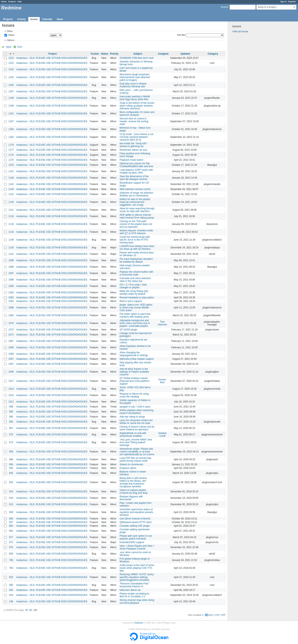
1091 (11, 301)
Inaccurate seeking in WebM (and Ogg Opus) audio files (135, 98)
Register (292, 2)
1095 (11, 286)
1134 (11, 189)
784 (11, 568)
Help (20, 2)
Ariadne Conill (162, 435)
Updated (185, 54)
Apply (9, 47)
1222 (11, 63)
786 (11, 560)
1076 (11, 323)
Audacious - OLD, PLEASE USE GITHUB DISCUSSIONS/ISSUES (52, 58)
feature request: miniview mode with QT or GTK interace (136, 232)
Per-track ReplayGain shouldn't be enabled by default (136, 260)
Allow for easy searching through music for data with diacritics (137, 210)
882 (11, 531)
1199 (11, 98)
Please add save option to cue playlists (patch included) (136, 537)
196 (11, 601)
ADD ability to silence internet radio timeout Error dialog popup (137, 216)
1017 (11, 381)
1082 (11, 315)
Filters (10, 31)
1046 (11, 372)
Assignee (163, 54)
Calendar (47, 19)
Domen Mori (162, 381)
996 (11, 412)
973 (11, 442)
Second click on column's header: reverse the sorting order (134, 121)
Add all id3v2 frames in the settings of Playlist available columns (134, 372)
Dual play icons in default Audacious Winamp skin (133, 85)
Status (11, 35)
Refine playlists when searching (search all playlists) (136, 412)
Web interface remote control (135, 189)
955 (11, 468)
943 (11, 482)
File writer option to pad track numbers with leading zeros (135, 315)
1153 (11, 165)
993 (11, 422)
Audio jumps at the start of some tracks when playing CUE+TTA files (137, 568)
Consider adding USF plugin (135, 526)
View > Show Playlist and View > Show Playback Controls (137, 547)
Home (4, 2)
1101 (11, 254)
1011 (11, 402)
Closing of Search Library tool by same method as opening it (137, 428)
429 (11, 595)
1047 (11, 364)
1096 (11, 280)
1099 (11, 260)
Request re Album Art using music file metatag (134, 395)
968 (11, 459)
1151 (11, 171)
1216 (11, 69)
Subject (138, 54)
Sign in (284, 2)
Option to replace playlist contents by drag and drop (133, 492)
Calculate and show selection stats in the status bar (135, 280)
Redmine (139, 623)
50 (30, 610)
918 (11, 498)
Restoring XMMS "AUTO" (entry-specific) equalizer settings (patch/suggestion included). (137, 577)
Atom (211, 615)
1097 (11, 273)
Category (213, 54)
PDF (223, 615)
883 (11, 526)
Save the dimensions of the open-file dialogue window (134, 178)
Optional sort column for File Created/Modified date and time (136, 165)
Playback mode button (131, 160)
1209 (11, 85)
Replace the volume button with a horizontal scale (136, 273)
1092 (11, 298)
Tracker (95, 54)
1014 (11, 389)
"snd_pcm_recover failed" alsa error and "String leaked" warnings (136, 442)
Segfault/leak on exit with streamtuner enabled (133, 435)
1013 (11, 395)
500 (11, 590)
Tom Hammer (162, 323)
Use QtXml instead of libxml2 (135, 519)
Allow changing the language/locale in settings (134, 354)
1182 (11, 137)
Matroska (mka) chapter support (137, 359)
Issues (34, 19)
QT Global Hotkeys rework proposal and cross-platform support (134, 381)
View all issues (240, 31)
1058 (11, 354)
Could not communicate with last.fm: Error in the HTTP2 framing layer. (135, 240)
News (60, 19)
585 (11, 585)
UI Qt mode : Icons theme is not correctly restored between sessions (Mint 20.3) (136, 137)
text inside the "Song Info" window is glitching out (133, 145)
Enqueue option (128, 468)
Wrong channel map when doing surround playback (137, 601)
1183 (11, 129)
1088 (11, 308)
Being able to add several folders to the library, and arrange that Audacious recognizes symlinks (133, 482)
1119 (11, 216)
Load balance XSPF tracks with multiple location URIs (136, 171)
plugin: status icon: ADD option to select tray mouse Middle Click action (136, 308)
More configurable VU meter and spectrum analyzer (137, 114)
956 (11, 464)
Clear (20, 47)
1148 (11, 178)
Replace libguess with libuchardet (131, 498)
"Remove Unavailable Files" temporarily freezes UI (134, 585)
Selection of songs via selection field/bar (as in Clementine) (136, 194)
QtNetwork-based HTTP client (135, 522)
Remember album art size (133, 150)
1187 (11, 121)
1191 (11, 114)
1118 (11, 224)
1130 (11, 202)
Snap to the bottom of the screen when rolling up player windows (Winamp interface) (137, 106)
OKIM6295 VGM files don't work (137, 58)
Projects (12, 2)
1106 (11, 240)
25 (26, 610)
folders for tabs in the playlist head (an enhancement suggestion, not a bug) (135, 202)
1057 (11, 359)
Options (11, 40)
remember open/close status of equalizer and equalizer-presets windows (136, 512)
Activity (21, 19)
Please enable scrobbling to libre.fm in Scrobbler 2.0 (134, 595)
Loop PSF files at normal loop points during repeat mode (135, 459)
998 (11, 407)
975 (11, 435)
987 (11, 428)
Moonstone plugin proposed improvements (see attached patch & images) (135, 77)
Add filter (181, 35)
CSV (217, 615)
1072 (11, 330)
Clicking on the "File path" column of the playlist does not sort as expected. (136, 224)
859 (11, 554)
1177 (11, 150)
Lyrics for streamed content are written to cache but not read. (136, 422)
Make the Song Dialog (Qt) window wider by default (134, 293)
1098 (11, 267)
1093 (11, 293)
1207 (11, 91)
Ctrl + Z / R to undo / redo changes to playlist (133, 286)
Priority (114, 54)
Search (224, 7)
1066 (11, 347)
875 (11, 542)
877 (11, 537)
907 (11, 522)
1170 (11, 160)
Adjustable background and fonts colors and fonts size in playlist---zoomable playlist (135, 323)
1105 (11, 248)
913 (11, 504)
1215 (11, 77)
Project (53, 54)
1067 (11, 341)
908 (11, 519)
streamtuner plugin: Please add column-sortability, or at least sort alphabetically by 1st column (137, 452)
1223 (11, 58)
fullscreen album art (130, 590)
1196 (11, 106)
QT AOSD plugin (128, 330)
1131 (11, 194)
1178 (11, 145)
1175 (11, 155)
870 (11, 547)
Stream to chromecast (131, 464)
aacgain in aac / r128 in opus (135, 407)
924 (11, 492)
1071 (11, 335)
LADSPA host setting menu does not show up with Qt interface (137, 248)
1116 (11, 232)
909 (11, 512)
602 (11, 577)
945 (11, 473)
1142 (11, 184)
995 (11, 417)
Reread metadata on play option (137, 298)
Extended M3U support (132, 542)
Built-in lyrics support (131, 301)
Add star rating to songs (132, 417)
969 (11, 452)
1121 (11, 210)
